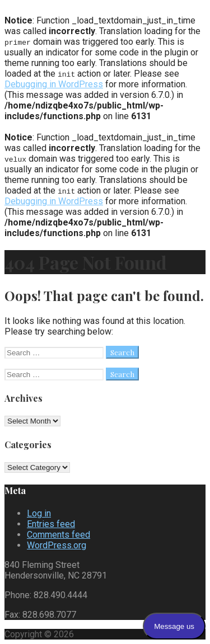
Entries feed (51, 524)
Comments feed (59, 535)
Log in (39, 513)
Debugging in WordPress (54, 84)
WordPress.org (57, 545)
